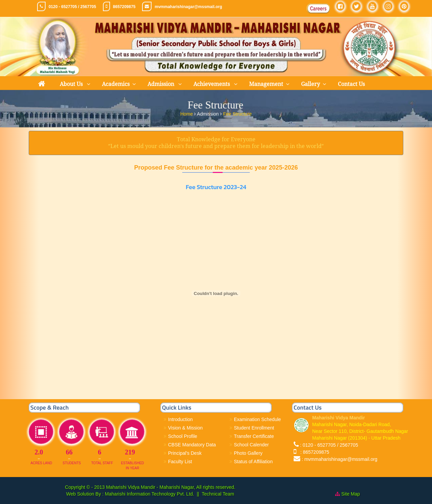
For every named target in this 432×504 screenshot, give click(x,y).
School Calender (251, 445)
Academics (116, 84)
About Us (72, 84)
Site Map (350, 494)
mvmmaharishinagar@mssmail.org (188, 7)
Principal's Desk (185, 453)
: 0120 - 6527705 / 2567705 (329, 445)
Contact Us (351, 84)
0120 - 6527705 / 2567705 (72, 7)
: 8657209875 (313, 452)
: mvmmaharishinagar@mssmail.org (340, 459)
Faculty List (180, 462)
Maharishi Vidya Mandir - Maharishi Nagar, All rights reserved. (171, 487)
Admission (161, 84)
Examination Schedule (257, 419)
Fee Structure (237, 113)
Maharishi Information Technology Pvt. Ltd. (149, 494)
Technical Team (218, 494)
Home (187, 113)
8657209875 (124, 7)
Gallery (310, 84)
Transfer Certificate (254, 436)
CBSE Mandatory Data (192, 445)
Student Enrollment (254, 428)
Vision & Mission (185, 428)
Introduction (180, 419)
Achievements (212, 84)
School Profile (183, 436)
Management (266, 84)
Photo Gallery (248, 453)
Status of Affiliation (253, 462)
